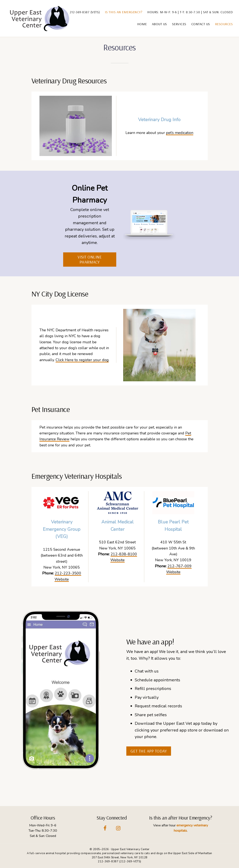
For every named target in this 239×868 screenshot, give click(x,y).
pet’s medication (180, 133)
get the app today (149, 751)
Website (62, 579)
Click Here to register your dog (82, 360)
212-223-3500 (68, 573)
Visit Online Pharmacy (90, 259)
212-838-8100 (124, 554)
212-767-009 (180, 566)
